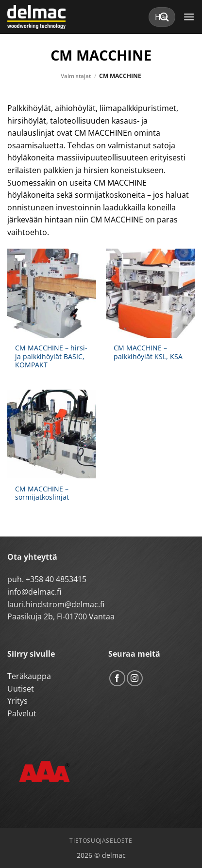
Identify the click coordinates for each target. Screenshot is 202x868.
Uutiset (21, 689)
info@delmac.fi (34, 592)
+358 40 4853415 (56, 579)
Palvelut (22, 713)
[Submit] (165, 17)
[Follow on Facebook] (117, 678)
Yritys (17, 701)
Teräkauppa (29, 676)
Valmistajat (76, 76)
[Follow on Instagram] (135, 678)
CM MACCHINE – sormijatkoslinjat (42, 493)
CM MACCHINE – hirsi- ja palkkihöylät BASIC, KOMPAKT (51, 356)
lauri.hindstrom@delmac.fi (56, 604)
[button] (189, 17)
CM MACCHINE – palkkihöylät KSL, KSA (148, 352)
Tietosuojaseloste (101, 841)
